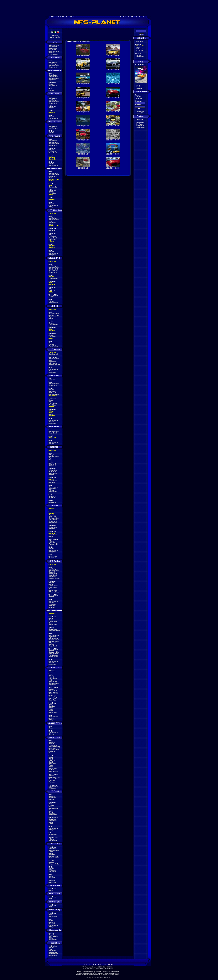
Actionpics (53, 872)
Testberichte (53, 278)
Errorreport (53, 952)
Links (51, 938)
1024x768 (80, 56)
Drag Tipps (53, 700)
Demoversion (54, 808)
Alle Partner (139, 120)
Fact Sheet (53, 748)
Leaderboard (54, 354)
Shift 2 (138, 47)
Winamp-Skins (54, 592)
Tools (51, 709)
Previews (52, 922)
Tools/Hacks (53, 481)
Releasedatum (54, 65)
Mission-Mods (54, 858)
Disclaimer (53, 951)
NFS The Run (140, 46)
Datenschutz (53, 954)
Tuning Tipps (54, 697)
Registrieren (140, 111)
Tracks (52, 805)
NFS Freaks (139, 124)
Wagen (52, 84)
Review (52, 277)
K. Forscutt (53, 556)
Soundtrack (53, 86)
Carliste (52, 799)
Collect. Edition (54, 578)
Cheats (52, 241)
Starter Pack (53, 363)
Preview (52, 112)
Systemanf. (53, 67)
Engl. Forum (53, 935)
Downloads (53, 629)
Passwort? (139, 113)
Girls (51, 680)
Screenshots (54, 118)
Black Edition (54, 638)
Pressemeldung (54, 747)
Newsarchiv (53, 47)
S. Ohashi (53, 558)
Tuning (52, 297)
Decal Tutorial (54, 657)
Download (53, 819)
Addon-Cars (53, 821)
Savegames (53, 587)
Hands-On (53, 159)
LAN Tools (53, 764)
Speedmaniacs (140, 127)
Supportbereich (54, 631)
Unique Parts (54, 694)
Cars (51, 705)
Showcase (53, 379)
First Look (53, 393)
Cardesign (53, 882)
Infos (51, 675)
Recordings (53, 523)
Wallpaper (53, 207)
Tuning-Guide (54, 544)
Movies (52, 718)
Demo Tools (53, 712)
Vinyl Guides (54, 655)
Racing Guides (54, 652)
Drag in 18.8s (54, 779)
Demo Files (53, 590)
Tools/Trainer (54, 586)
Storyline (52, 455)
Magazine (52, 695)
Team (51, 949)
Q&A (51, 221)
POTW (51, 948)
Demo (51, 178)
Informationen (54, 635)
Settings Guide (54, 394)
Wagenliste (53, 470)
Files (51, 185)
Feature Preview (55, 365)
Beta (51, 360)
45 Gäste (138, 97)
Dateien (52, 620)
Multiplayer (53, 181)
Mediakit (52, 607)
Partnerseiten (54, 936)
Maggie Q (52, 496)
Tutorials (52, 782)
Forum (52, 53)
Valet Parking (54, 346)
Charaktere (53, 682)
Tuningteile (53, 745)
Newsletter (53, 50)
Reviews (52, 158)
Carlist (52, 677)
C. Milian (52, 498)
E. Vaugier (53, 572)
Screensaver (54, 916)
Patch (51, 584)
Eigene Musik (54, 396)
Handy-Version (54, 640)
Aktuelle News (54, 45)
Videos (52, 90)
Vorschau (52, 515)
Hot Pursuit (139, 49)
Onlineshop (53, 946)
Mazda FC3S (53, 271)
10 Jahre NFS (54, 54)
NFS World (139, 50)
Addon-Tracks (54, 850)
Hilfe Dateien (54, 771)
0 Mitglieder (139, 98)
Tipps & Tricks (54, 864)
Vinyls (51, 759)
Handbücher (53, 187)
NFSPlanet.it (140, 126)
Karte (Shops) (54, 692)
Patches (52, 230)
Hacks (51, 711)
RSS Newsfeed (54, 51)
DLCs (51, 195)
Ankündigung (54, 64)
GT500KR (52, 472)
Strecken (52, 290)
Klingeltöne (53, 492)
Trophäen (52, 151)
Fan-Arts (52, 606)
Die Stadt (52, 644)
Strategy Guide (54, 654)
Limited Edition (54, 179)
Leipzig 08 (53, 502)
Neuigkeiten (53, 62)
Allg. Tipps (53, 698)
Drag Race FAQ (54, 777)
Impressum (53, 955)
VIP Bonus (53, 240)
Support (52, 543)
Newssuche (53, 48)
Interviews (53, 798)
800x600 (87, 56)
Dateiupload (53, 940)
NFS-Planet (111, 967)
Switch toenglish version (55, 36)
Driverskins (53, 815)
